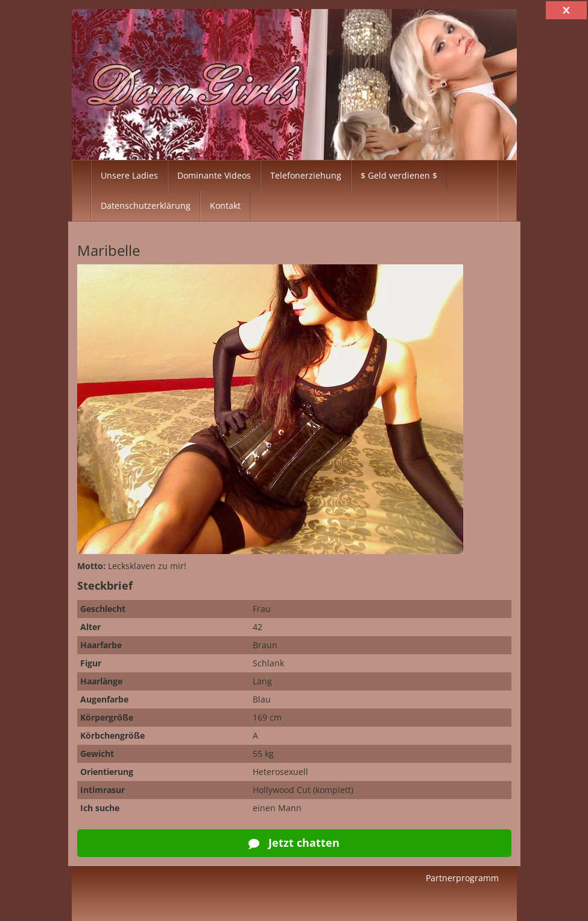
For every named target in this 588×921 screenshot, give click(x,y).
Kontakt (225, 206)
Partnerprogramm (462, 878)
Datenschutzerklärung (146, 206)
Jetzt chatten (294, 843)
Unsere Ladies (129, 175)
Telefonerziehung (306, 175)
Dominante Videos (214, 175)
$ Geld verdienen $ (399, 175)
